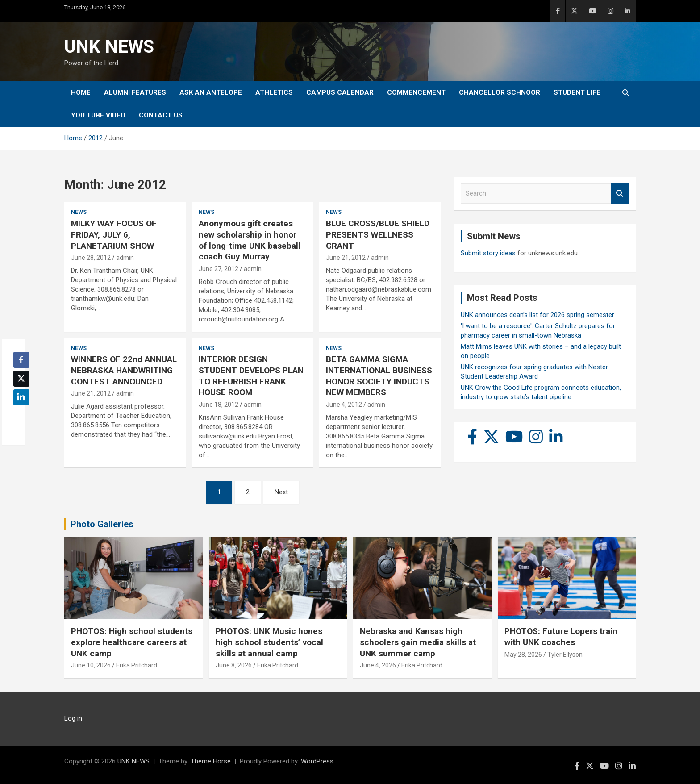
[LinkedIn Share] (21, 397)
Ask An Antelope (211, 92)
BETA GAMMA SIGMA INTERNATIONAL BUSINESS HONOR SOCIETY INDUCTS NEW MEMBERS (379, 376)
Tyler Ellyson (565, 655)
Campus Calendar (340, 92)
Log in (73, 718)
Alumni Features (135, 92)
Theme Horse (211, 761)
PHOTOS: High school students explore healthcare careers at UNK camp (132, 642)
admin (125, 258)
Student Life (577, 92)
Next (281, 492)
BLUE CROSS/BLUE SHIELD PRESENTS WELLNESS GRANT (378, 234)
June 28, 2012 (91, 258)
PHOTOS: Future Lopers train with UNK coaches (561, 637)
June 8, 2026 (234, 665)
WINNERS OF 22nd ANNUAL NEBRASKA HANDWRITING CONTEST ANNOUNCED (124, 370)
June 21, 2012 (346, 258)
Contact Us (161, 115)
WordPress (317, 761)
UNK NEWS (109, 47)
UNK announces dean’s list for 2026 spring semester (537, 315)
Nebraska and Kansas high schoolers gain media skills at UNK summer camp (418, 642)
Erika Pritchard (137, 665)
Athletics (274, 92)
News (79, 212)
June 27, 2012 (219, 269)
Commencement (416, 92)
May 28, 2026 (523, 655)
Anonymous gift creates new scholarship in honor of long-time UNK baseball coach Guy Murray (250, 240)
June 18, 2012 (219, 405)
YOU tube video (98, 115)
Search (620, 194)
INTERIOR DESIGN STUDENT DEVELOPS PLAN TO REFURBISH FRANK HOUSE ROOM (251, 376)
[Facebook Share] (21, 360)
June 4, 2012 (344, 405)
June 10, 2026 (91, 665)
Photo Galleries (102, 524)
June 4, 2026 (378, 665)
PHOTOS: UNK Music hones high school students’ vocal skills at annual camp (269, 642)
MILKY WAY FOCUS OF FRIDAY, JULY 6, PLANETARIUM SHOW (114, 234)
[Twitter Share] (21, 379)
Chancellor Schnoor (500, 92)
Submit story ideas (488, 253)
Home (81, 92)
